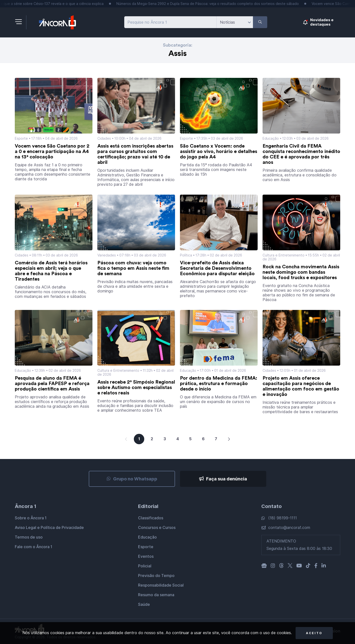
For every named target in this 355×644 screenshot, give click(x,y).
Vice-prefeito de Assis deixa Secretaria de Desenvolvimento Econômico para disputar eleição (217, 268)
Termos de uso (29, 537)
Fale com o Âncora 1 (34, 547)
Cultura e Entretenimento (284, 255)
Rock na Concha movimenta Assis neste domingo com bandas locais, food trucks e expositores (301, 272)
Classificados (151, 518)
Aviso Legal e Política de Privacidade (49, 528)
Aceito (314, 633)
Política (186, 255)
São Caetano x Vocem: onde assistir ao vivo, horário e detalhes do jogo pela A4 (219, 152)
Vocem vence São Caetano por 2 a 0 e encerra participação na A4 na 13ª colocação (52, 152)
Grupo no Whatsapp (132, 479)
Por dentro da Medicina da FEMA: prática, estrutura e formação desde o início (219, 384)
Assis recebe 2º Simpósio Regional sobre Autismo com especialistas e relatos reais (136, 388)
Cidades (104, 138)
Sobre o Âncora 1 (31, 518)
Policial (145, 566)
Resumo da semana (156, 595)
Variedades (107, 255)
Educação (271, 138)
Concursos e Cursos (157, 528)
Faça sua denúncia (223, 479)
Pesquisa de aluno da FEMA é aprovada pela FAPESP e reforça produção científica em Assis (52, 384)
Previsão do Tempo (156, 576)
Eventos (146, 556)
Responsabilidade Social (161, 585)
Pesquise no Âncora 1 (147, 22)
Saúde (144, 604)
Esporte (21, 138)
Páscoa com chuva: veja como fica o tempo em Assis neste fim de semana (133, 268)
